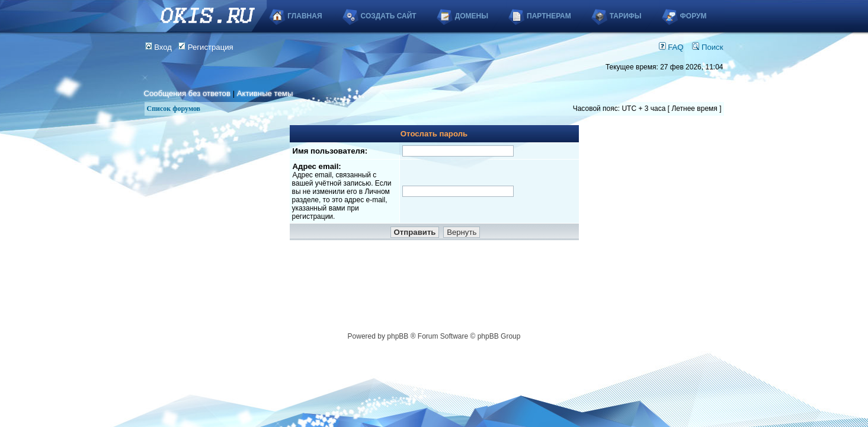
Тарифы (626, 16)
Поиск (707, 47)
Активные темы (265, 93)
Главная (305, 16)
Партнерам (549, 16)
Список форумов (174, 109)
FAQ (671, 47)
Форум (694, 16)
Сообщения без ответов (187, 93)
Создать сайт (389, 16)
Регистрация (206, 47)
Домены (472, 16)
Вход (159, 47)
